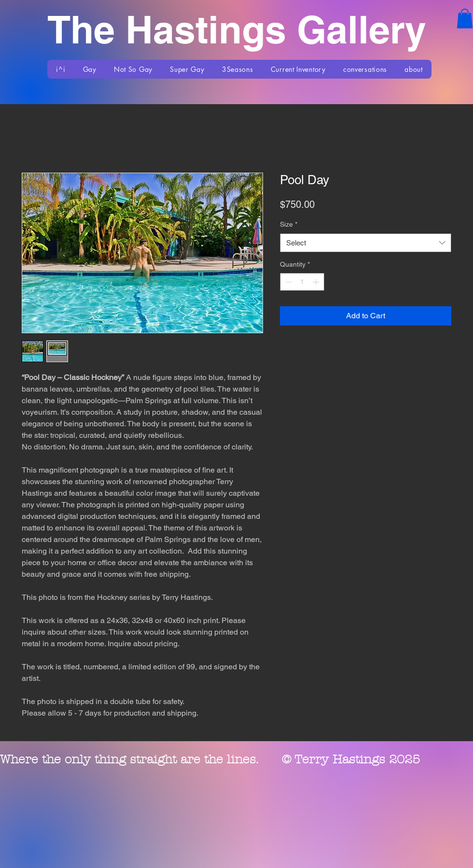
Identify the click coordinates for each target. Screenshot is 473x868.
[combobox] (366, 243)
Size (289, 224)
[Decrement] (287, 282)
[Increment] (317, 282)
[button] (465, 19)
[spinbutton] (302, 282)
